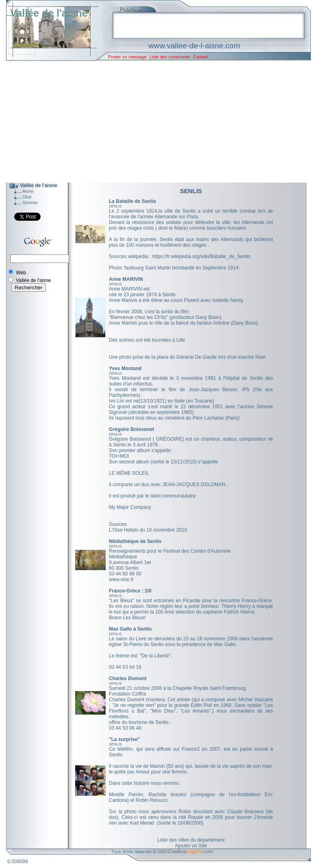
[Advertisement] (152, 122)
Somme (30, 202)
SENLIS (115, 206)
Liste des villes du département (191, 840)
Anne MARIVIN (126, 279)
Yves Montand (125, 368)
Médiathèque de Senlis (135, 541)
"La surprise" (124, 739)
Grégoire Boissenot (131, 429)
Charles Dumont (128, 678)
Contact (201, 57)
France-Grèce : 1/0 (130, 591)
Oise (27, 197)
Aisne (28, 191)
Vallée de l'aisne (49, 13)
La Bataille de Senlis (132, 201)
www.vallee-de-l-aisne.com (194, 46)
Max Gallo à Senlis (130, 629)
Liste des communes (170, 57)
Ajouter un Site (191, 846)
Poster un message (127, 57)
